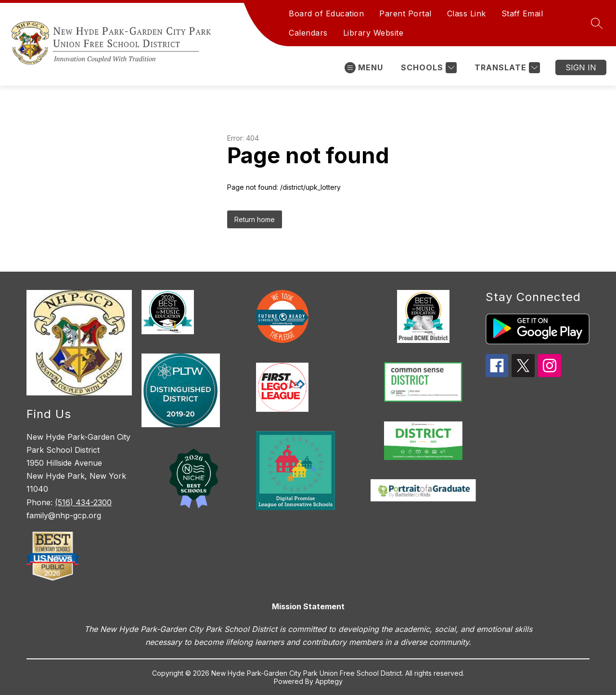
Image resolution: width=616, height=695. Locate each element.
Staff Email (522, 13)
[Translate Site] (506, 68)
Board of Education (326, 13)
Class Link (467, 13)
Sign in (581, 67)
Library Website (373, 33)
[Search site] (597, 23)
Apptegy (329, 681)
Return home (255, 219)
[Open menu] (364, 68)
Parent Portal (405, 13)
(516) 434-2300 (83, 502)
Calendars (308, 33)
